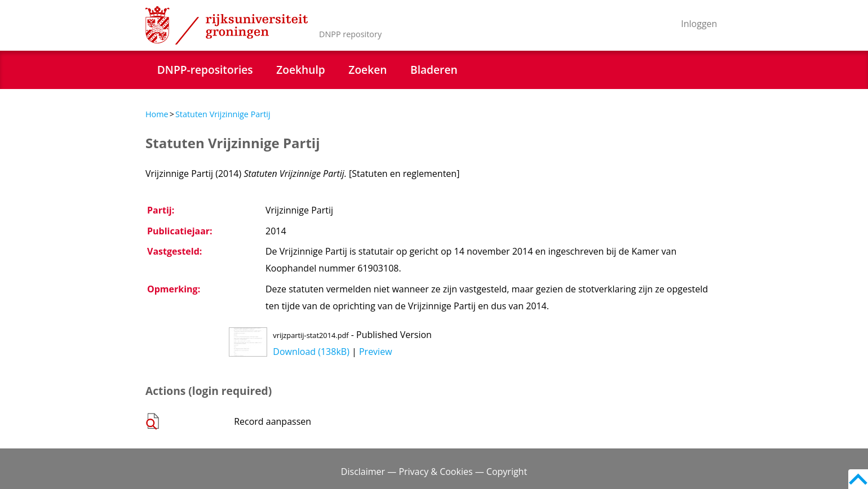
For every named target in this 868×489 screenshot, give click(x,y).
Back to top (858, 479)
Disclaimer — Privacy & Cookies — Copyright (434, 472)
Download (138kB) (311, 352)
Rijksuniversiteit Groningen (227, 25)
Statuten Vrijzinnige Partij (223, 114)
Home (157, 114)
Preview (376, 352)
